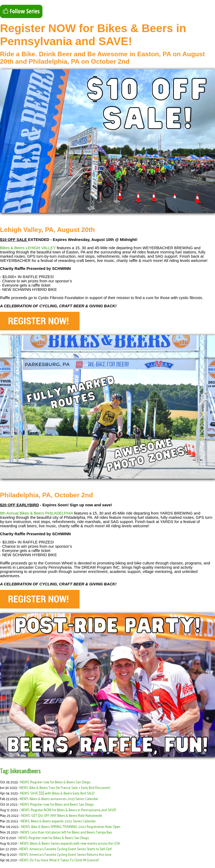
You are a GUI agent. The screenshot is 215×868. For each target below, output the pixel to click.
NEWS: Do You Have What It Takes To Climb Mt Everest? (59, 860)
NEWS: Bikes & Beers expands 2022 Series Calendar (58, 821)
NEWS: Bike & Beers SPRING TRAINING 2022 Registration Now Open (71, 827)
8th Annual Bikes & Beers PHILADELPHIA (36, 513)
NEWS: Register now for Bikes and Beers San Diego (57, 805)
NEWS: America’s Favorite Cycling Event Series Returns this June (65, 855)
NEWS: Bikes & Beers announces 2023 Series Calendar (59, 799)
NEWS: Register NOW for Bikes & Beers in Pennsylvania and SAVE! (68, 810)
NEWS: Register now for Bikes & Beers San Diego (55, 782)
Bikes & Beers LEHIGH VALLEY (28, 248)
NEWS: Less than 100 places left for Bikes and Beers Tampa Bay (66, 833)
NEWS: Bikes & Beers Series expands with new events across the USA (70, 844)
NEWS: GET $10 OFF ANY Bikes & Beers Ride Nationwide (62, 816)
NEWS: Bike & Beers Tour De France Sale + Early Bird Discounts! (65, 788)
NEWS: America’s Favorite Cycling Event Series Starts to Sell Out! (65, 849)
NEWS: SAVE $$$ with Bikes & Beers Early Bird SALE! (57, 794)
